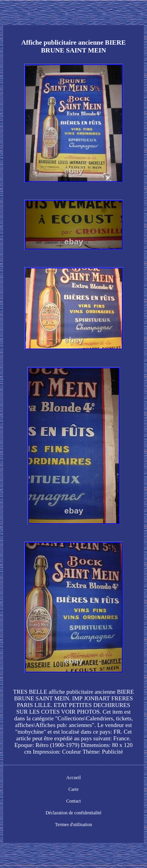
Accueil (73, 778)
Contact (73, 801)
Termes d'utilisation (73, 825)
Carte (74, 789)
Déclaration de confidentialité (73, 813)
